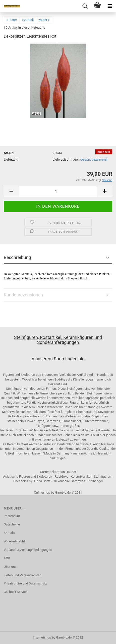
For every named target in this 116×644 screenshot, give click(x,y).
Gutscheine (12, 524)
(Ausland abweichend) (94, 160)
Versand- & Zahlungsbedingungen (28, 550)
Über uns (10, 567)
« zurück (28, 20)
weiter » (44, 20)
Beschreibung (17, 257)
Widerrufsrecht (14, 541)
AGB (7, 558)
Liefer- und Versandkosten (23, 575)
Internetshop (42, 637)
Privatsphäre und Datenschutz (25, 583)
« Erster (12, 20)
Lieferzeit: (11, 160)
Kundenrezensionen (23, 295)
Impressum (12, 516)
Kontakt (9, 533)
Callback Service (16, 592)
